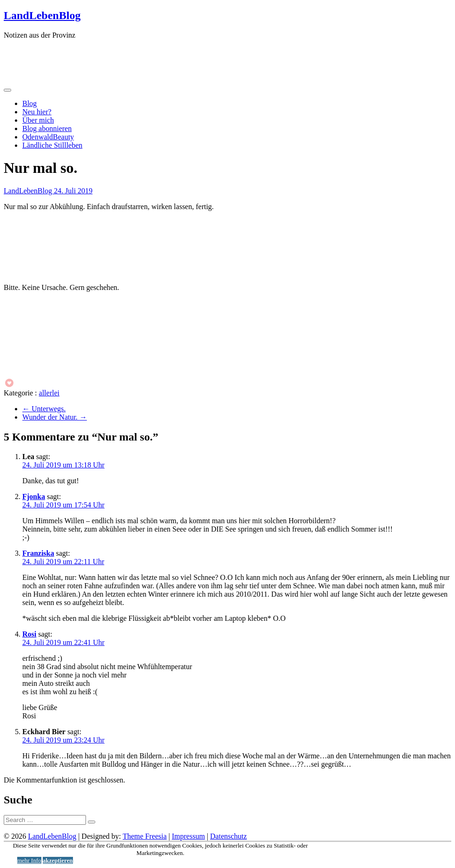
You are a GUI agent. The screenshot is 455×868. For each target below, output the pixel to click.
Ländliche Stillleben (52, 145)
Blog (30, 103)
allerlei (49, 393)
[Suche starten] (92, 822)
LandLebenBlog (42, 15)
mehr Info (29, 860)
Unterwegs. (44, 409)
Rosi (29, 634)
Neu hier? (37, 112)
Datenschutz (228, 836)
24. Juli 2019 (73, 191)
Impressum (188, 836)
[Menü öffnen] (7, 90)
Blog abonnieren (47, 128)
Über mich (38, 120)
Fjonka (34, 496)
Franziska (38, 553)
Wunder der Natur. (55, 417)
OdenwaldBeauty (48, 137)
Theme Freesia (145, 836)
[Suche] (45, 820)
